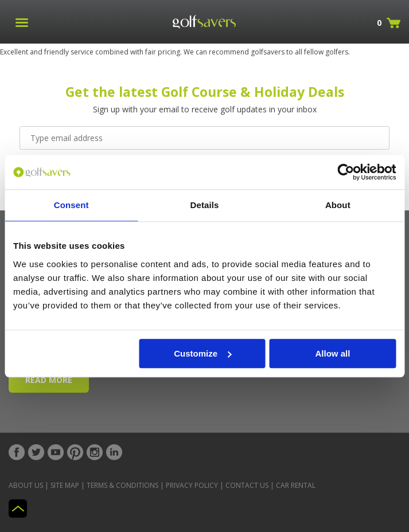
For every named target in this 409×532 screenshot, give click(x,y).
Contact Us (247, 485)
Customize (202, 353)
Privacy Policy (192, 485)
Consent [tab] (71, 205)
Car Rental (296, 485)
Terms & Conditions (122, 485)
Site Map (65, 485)
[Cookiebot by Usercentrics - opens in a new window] (346, 172)
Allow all (333, 353)
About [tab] (338, 205)
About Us (26, 485)
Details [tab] (205, 205)
